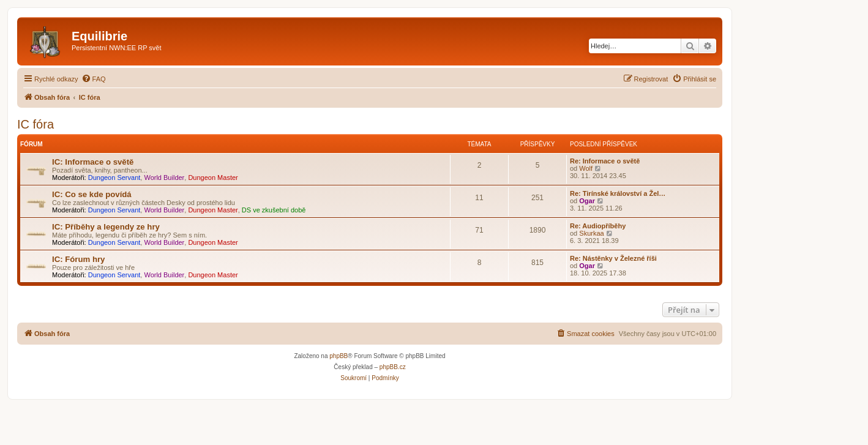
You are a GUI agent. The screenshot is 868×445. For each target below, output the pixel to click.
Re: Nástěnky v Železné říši (613, 258)
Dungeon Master (213, 178)
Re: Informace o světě (605, 161)
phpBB (339, 356)
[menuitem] (94, 79)
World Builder (164, 178)
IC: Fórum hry (78, 259)
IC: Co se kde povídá (92, 194)
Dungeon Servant (114, 178)
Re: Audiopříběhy (598, 226)
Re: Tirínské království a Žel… (618, 193)
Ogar (587, 201)
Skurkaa (591, 233)
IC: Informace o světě (93, 162)
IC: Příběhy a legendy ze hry (106, 227)
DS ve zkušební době (274, 210)
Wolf (586, 168)
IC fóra (36, 124)
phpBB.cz (393, 367)
